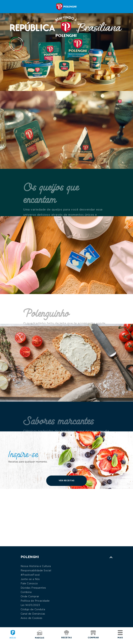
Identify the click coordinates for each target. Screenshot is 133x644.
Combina (26, 592)
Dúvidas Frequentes (33, 588)
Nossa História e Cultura (36, 566)
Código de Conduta (33, 610)
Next (126, 518)
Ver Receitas (67, 481)
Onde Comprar (30, 597)
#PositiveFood (30, 575)
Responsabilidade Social (36, 571)
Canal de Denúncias (33, 614)
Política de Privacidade (35, 601)
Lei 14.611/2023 (30, 605)
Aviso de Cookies (32, 618)
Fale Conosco (29, 584)
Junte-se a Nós (30, 579)
